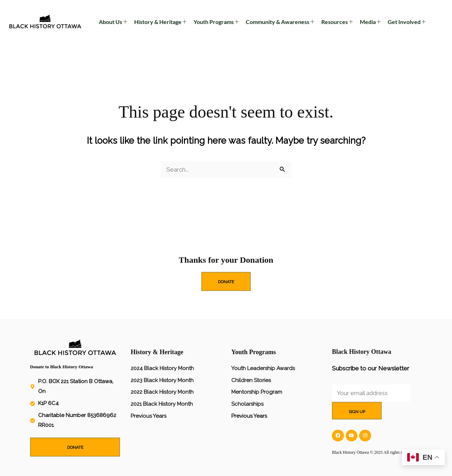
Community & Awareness (280, 22)
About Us (113, 22)
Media (370, 22)
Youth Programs (216, 22)
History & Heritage (160, 22)
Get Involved (407, 22)
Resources (337, 22)
